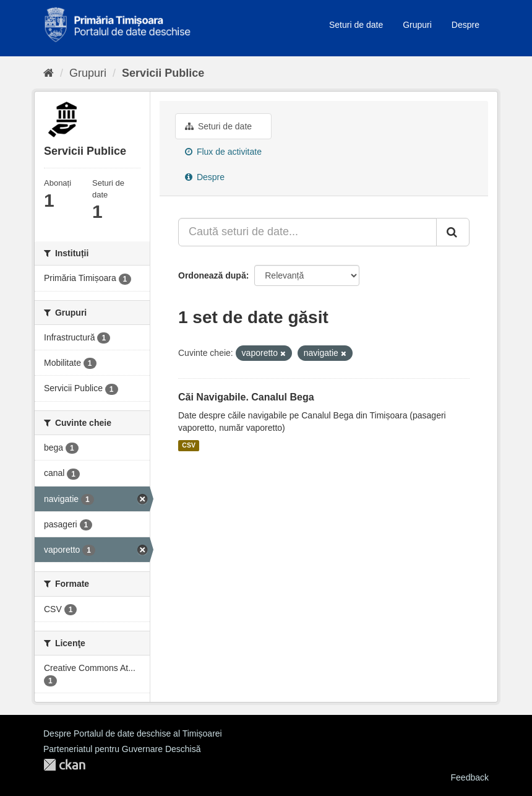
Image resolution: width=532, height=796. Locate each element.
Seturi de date (356, 25)
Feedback (470, 777)
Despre (465, 25)
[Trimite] (453, 232)
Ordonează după (212, 275)
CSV (189, 446)
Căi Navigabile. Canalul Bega (246, 397)
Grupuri (417, 25)
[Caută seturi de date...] (307, 232)
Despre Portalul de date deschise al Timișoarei (133, 733)
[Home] (49, 73)
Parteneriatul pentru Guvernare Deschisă (122, 749)
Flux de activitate (223, 152)
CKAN (64, 765)
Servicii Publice (163, 73)
